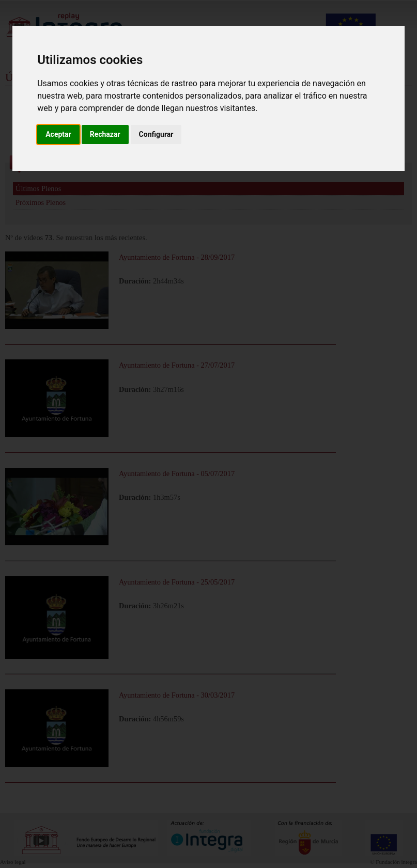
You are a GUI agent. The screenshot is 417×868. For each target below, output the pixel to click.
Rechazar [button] (105, 134)
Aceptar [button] (58, 134)
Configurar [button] (156, 134)
